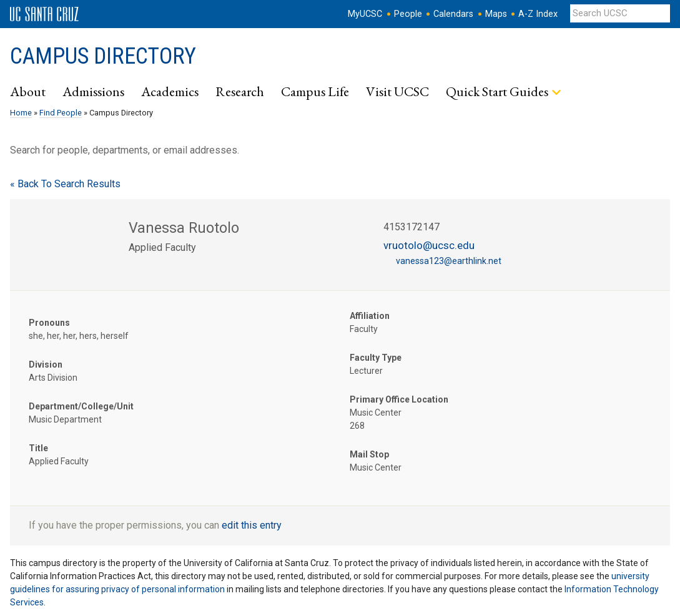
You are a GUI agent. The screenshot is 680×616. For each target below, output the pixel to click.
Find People (61, 113)
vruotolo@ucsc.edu (429, 245)
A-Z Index (538, 14)
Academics (170, 91)
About (28, 91)
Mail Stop (369, 454)
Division (46, 364)
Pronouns (49, 323)
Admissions (93, 91)
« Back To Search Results (65, 184)
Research (240, 91)
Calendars (453, 14)
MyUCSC (365, 14)
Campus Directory (103, 56)
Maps (496, 14)
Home (21, 113)
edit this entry (252, 525)
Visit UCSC (397, 91)
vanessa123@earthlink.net (449, 261)
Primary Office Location (399, 399)
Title (38, 448)
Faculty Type (376, 358)
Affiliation (370, 316)
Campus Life (315, 91)
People (408, 14)
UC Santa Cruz (44, 14)
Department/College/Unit (81, 406)
